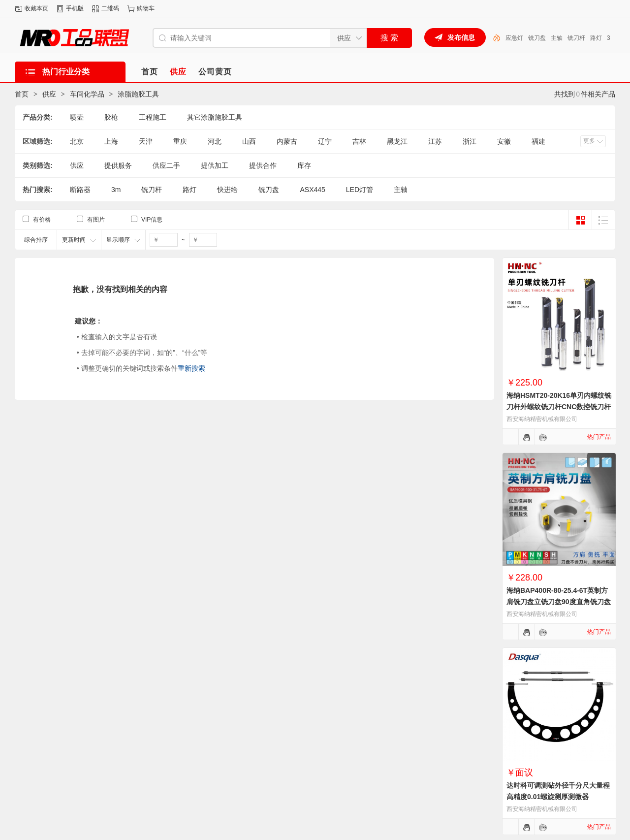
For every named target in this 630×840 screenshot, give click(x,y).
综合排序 (36, 240)
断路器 (80, 190)
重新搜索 (191, 368)
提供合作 (263, 165)
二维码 (110, 8)
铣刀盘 (565, 38)
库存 (304, 165)
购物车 (146, 8)
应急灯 (542, 38)
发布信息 (461, 37)
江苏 (435, 141)
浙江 (470, 141)
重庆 (180, 141)
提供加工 (215, 165)
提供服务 (118, 165)
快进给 (227, 190)
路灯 (189, 190)
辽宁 (325, 141)
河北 (215, 141)
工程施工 (153, 117)
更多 (589, 141)
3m (116, 190)
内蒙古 (287, 141)
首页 (22, 94)
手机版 (75, 8)
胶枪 (111, 117)
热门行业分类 (66, 72)
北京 (77, 141)
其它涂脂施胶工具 (215, 117)
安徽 (504, 141)
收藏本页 (36, 8)
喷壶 (77, 117)
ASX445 (312, 190)
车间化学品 (87, 94)
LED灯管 (517, 38)
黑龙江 (397, 141)
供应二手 (166, 165)
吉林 (359, 141)
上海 (111, 141)
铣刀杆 (152, 190)
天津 (146, 141)
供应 (49, 94)
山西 (249, 141)
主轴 (585, 38)
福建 (538, 141)
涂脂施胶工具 (138, 94)
